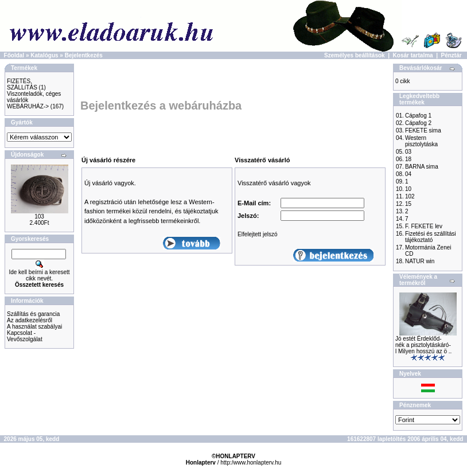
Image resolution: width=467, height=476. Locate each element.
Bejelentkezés (84, 55)
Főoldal (14, 55)
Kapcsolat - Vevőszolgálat (25, 336)
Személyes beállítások (355, 55)
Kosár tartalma (413, 55)
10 (408, 189)
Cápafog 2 (418, 123)
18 (408, 159)
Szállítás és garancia (33, 314)
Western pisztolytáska (421, 141)
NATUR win (420, 261)
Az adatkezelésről (30, 320)
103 (39, 216)
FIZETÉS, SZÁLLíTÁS (22, 84)
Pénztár (452, 55)
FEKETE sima (423, 130)
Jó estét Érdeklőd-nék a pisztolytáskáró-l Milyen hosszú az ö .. (423, 345)
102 (410, 196)
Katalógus (44, 55)
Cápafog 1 (418, 116)
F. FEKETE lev (424, 226)
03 (408, 152)
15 (408, 204)
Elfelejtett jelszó (257, 234)
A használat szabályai (34, 327)
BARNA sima (422, 167)
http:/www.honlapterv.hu (251, 463)
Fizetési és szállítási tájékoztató (431, 237)
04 (408, 174)
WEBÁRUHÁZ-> (28, 106)
